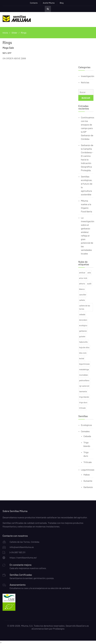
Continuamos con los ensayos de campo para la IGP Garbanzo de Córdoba (87, 128)
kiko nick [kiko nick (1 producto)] (83, 353)
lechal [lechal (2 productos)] (82, 358)
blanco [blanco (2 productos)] (82, 289)
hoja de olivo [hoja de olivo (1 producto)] (84, 347)
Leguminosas (88, 470)
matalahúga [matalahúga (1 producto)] (84, 369)
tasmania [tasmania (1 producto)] (83, 391)
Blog (62, 3)
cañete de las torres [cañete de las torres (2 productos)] (85, 307)
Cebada (87, 436)
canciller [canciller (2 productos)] (83, 295)
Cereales (85, 431)
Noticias (85, 82)
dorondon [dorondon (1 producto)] (83, 320)
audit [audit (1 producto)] (89, 284)
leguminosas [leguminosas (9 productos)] (84, 364)
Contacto (34, 3)
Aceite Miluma (49, 3)
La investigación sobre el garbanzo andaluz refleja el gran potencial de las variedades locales (88, 236)
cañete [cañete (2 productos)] (82, 300)
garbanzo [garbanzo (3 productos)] (83, 331)
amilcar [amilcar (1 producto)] (82, 273)
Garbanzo (88, 487)
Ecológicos (86, 425)
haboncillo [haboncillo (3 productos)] (83, 342)
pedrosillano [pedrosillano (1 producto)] (84, 380)
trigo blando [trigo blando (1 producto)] (84, 397)
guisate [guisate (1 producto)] (82, 336)
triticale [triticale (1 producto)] (82, 408)
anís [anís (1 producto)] (89, 273)
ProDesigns (59, 629)
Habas (87, 475)
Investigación (88, 76)
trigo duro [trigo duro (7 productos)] (83, 402)
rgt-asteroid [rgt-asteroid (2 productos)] (84, 386)
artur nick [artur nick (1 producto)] (83, 278)
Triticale (88, 462)
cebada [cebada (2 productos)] (82, 314)
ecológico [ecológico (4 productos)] (83, 325)
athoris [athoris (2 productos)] (82, 284)
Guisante (88, 481)
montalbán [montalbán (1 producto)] (84, 375)
